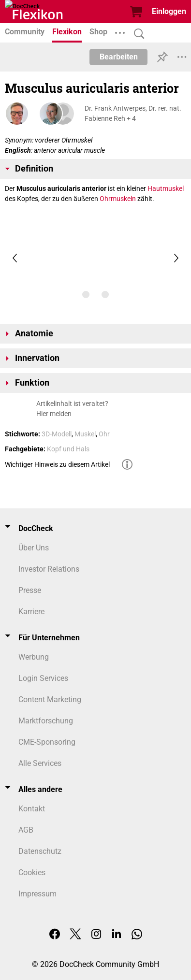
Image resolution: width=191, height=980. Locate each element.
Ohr (104, 434)
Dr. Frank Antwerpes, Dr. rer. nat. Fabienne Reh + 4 (133, 113)
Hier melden (54, 414)
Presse (30, 590)
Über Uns (34, 548)
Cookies (32, 872)
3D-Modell (57, 434)
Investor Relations (49, 569)
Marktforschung (46, 721)
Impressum (37, 894)
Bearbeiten (119, 57)
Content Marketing (50, 699)
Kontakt (32, 809)
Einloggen (169, 11)
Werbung (34, 657)
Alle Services (40, 763)
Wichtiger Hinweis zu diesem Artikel (57, 464)
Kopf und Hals (68, 449)
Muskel (85, 434)
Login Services (43, 678)
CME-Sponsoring (47, 742)
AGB (26, 830)
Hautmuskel (166, 188)
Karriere (31, 612)
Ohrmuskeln (118, 199)
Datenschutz (40, 851)
